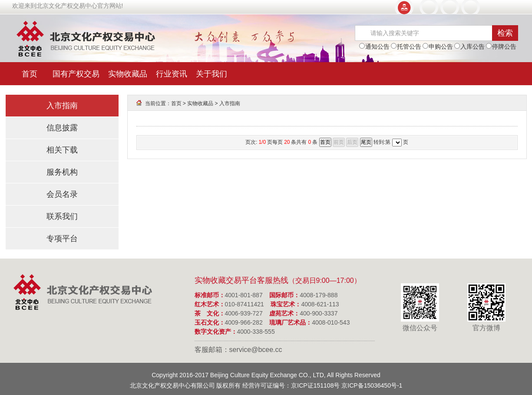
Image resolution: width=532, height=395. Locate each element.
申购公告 (438, 46)
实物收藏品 (128, 74)
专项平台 (62, 239)
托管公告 (406, 46)
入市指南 (62, 106)
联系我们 (62, 216)
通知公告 (374, 46)
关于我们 (211, 74)
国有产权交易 (76, 74)
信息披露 (62, 128)
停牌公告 (501, 46)
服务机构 (62, 172)
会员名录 (62, 194)
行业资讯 (172, 74)
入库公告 (469, 46)
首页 (30, 74)
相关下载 (62, 150)
